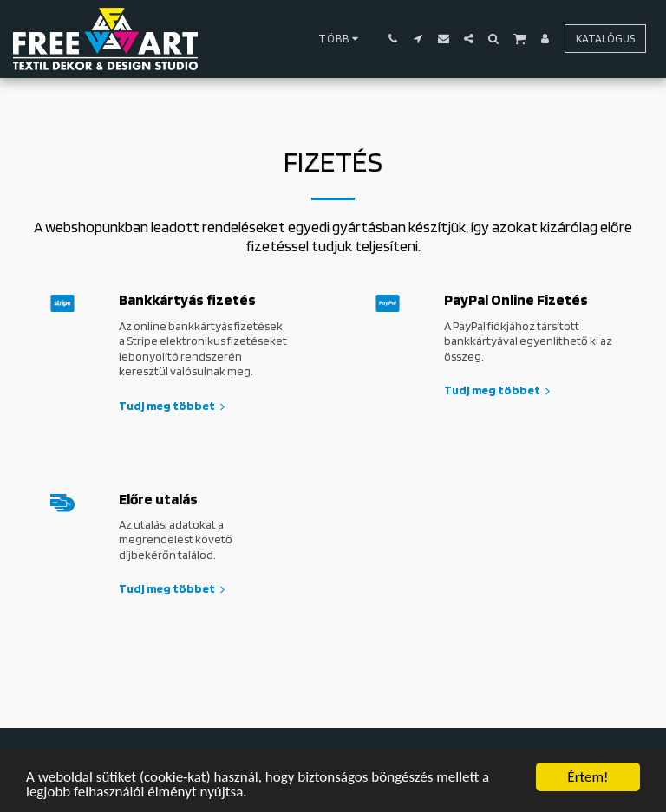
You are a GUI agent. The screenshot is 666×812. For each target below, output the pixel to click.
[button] (393, 39)
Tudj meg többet (174, 406)
